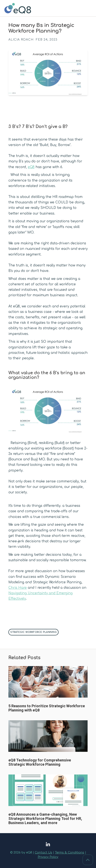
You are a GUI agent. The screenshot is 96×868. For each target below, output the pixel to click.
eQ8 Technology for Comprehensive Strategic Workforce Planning (40, 762)
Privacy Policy (48, 857)
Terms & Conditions (70, 853)
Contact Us (43, 853)
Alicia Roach (21, 40)
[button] (48, 430)
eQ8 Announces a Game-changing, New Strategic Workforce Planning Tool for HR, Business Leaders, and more (45, 819)
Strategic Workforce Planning (33, 632)
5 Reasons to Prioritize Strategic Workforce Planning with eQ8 (47, 708)
